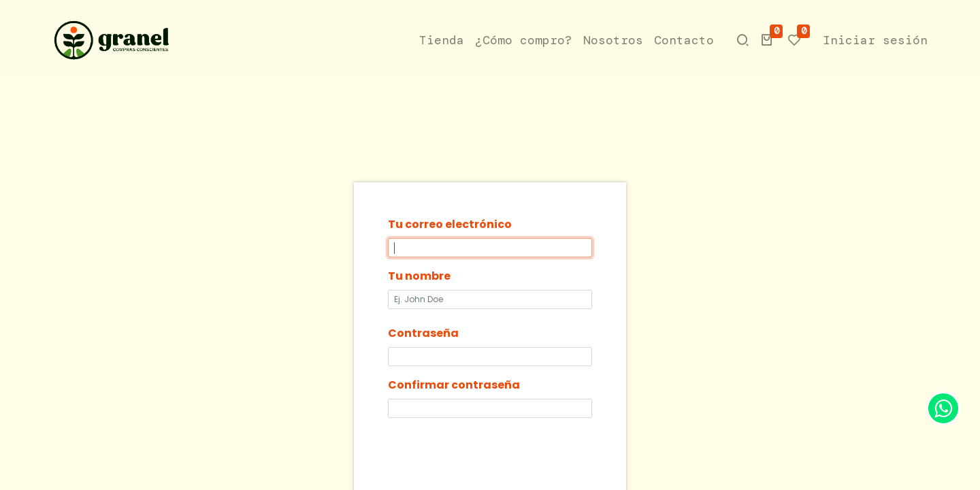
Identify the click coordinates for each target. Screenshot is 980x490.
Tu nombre (419, 276)
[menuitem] (441, 40)
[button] (766, 40)
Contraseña (423, 333)
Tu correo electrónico (450, 224)
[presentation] (491, 455)
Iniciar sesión (875, 40)
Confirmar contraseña (454, 385)
